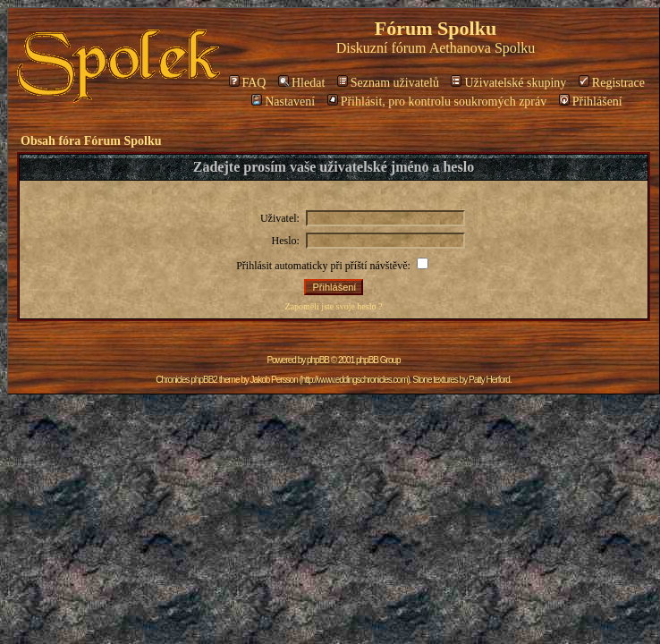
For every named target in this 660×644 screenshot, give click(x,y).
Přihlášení (591, 102)
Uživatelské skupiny (508, 83)
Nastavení (283, 102)
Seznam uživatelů (388, 83)
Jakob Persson (274, 380)
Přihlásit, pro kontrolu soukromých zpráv (437, 102)
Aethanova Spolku (482, 48)
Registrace (612, 83)
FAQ (248, 83)
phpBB (318, 360)
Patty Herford (489, 380)
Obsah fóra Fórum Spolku (91, 141)
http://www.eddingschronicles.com (355, 380)
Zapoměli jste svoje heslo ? (334, 306)
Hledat (301, 83)
